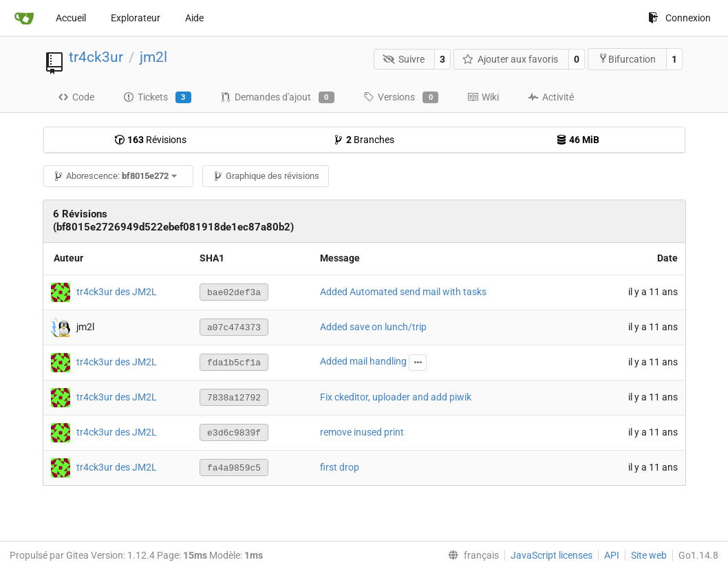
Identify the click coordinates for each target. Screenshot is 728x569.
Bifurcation (627, 59)
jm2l (153, 57)
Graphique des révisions (266, 176)
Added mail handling (363, 361)
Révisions (150, 140)
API (612, 555)
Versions (401, 98)
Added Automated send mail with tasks (403, 292)
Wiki (483, 97)
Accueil (71, 18)
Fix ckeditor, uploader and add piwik (396, 397)
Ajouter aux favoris (511, 59)
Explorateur (136, 18)
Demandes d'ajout (277, 98)
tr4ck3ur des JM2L (117, 291)
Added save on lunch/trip (373, 327)
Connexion (679, 18)
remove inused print (362, 432)
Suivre (404, 59)
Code (76, 97)
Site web (649, 555)
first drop (340, 467)
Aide (194, 18)
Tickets (157, 98)
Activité (551, 97)
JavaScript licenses (552, 555)
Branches (364, 140)
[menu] (471, 555)
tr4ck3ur (96, 57)
